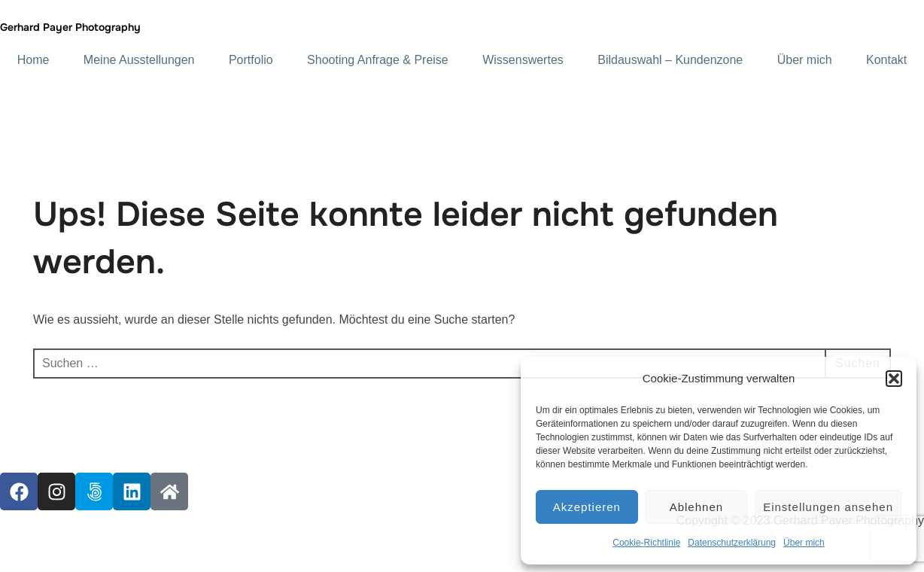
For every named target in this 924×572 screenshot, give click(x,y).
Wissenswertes (523, 60)
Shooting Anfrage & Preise (378, 60)
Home (33, 60)
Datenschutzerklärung (732, 543)
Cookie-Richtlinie (646, 543)
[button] (894, 379)
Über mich (804, 543)
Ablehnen (696, 507)
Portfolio (251, 60)
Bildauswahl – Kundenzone (670, 60)
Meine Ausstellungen (139, 60)
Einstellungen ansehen (828, 507)
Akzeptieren (587, 507)
